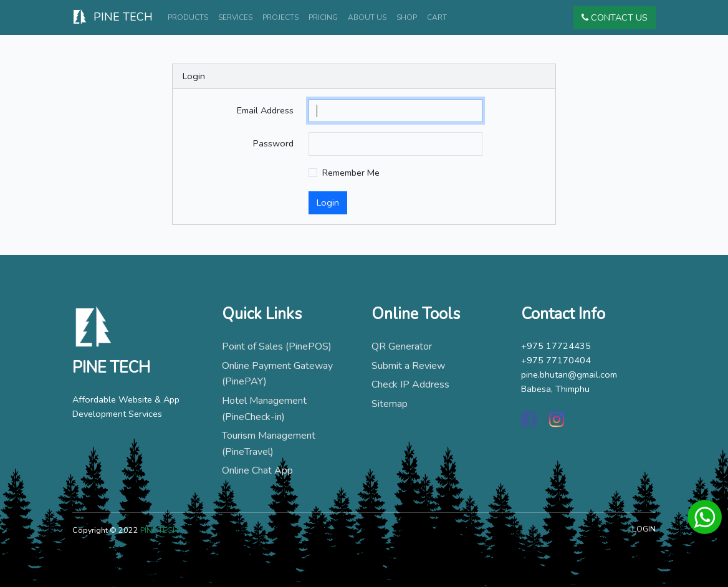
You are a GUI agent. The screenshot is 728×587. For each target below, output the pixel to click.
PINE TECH (113, 18)
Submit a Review (408, 366)
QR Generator (402, 346)
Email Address (265, 110)
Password (273, 143)
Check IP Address (410, 384)
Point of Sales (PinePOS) (277, 346)
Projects (280, 17)
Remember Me (351, 173)
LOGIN (644, 529)
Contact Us (615, 17)
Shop (407, 17)
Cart (437, 17)
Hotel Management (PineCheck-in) (264, 409)
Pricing (323, 17)
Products (188, 17)
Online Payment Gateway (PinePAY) (277, 374)
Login (328, 203)
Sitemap (390, 404)
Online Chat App (257, 470)
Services (235, 17)
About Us (367, 17)
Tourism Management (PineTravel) (269, 444)
